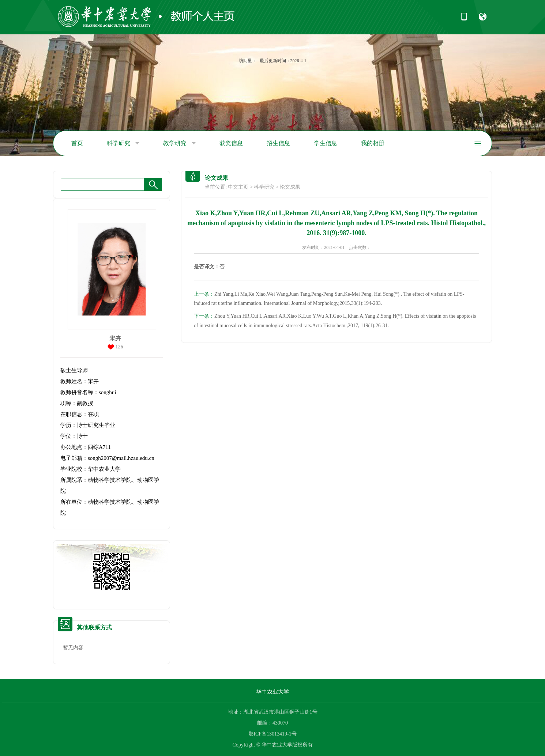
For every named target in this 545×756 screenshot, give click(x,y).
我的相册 (373, 143)
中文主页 (238, 187)
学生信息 (326, 143)
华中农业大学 (272, 692)
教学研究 (179, 143)
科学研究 (123, 143)
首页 (77, 143)
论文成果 (290, 187)
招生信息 (278, 143)
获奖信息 (231, 143)
